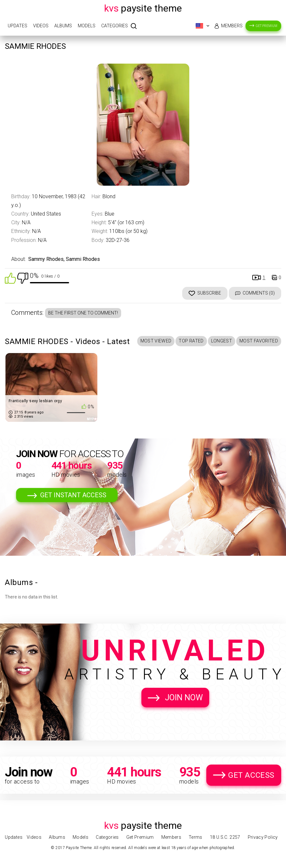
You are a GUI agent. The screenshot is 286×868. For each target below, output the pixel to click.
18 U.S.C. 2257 (225, 837)
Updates (18, 26)
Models (87, 26)
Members (232, 26)
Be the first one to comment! (83, 313)
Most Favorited (259, 341)
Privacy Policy (263, 837)
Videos (41, 26)
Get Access (251, 775)
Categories (115, 26)
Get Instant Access (73, 495)
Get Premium (267, 26)
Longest (222, 341)
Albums (63, 26)
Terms (196, 837)
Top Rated (191, 341)
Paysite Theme (143, 8)
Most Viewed (156, 341)
